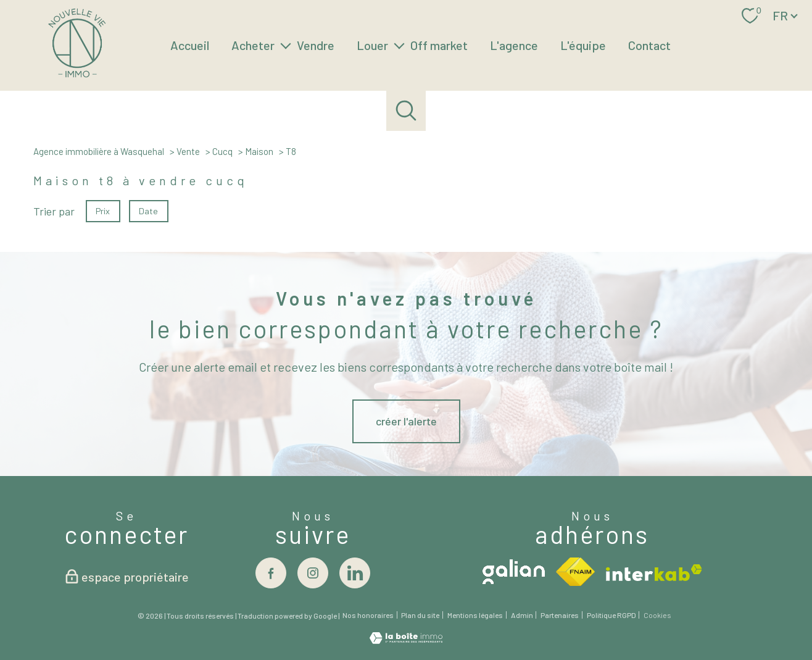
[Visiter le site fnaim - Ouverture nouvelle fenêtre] (575, 572)
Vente (188, 151)
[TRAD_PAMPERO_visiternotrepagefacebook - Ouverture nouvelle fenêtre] (271, 573)
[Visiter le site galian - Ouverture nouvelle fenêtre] (514, 572)
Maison (259, 151)
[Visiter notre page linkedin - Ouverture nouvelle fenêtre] (355, 573)
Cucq (222, 151)
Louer (372, 45)
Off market (439, 45)
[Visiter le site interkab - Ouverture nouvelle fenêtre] (654, 573)
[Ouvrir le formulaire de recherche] (406, 111)
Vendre (316, 45)
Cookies (657, 615)
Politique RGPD (611, 615)
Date (149, 210)
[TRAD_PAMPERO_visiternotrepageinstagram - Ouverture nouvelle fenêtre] (313, 573)
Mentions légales (475, 615)
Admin (522, 615)
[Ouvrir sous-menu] (286, 45)
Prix (103, 210)
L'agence (514, 45)
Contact (649, 45)
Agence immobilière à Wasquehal (99, 151)
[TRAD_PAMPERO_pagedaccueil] (77, 75)
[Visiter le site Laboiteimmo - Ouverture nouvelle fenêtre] (406, 640)
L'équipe (583, 45)
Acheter (253, 45)
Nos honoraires (368, 615)
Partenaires (560, 615)
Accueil (190, 45)
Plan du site (420, 615)
